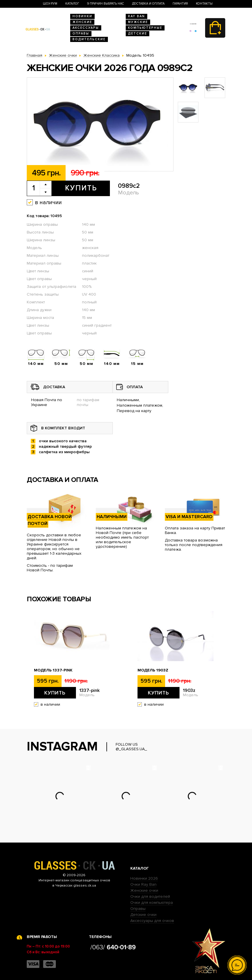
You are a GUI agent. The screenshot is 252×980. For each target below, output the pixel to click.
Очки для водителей (150, 896)
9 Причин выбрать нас (106, 4)
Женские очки (144, 890)
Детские (138, 34)
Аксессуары (86, 28)
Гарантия (180, 4)
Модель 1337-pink (53, 670)
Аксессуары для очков (152, 921)
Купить (81, 188)
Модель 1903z (153, 670)
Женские (82, 22)
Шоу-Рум (50, 4)
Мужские (138, 22)
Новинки (82, 16)
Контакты (204, 4)
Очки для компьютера (152, 903)
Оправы (81, 34)
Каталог (72, 4)
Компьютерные (145, 28)
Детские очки (143, 915)
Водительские (89, 39)
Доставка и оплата (148, 4)
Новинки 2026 (144, 878)
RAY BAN (136, 16)
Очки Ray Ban (143, 884)
